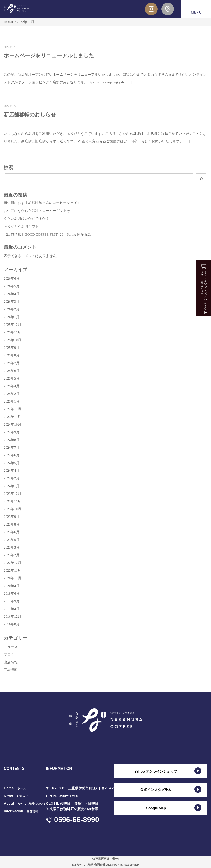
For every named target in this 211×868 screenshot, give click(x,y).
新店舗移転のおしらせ (30, 115)
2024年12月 (12, 409)
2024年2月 (12, 478)
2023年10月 (12, 509)
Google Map (156, 808)
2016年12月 (12, 617)
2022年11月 (12, 570)
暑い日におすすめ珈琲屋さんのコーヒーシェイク (42, 203)
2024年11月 (12, 417)
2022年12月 (12, 563)
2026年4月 (12, 294)
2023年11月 (12, 501)
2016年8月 (12, 624)
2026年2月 (12, 309)
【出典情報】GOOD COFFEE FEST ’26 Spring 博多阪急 (47, 234)
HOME (9, 22)
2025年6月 (12, 371)
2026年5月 (12, 286)
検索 (8, 167)
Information (21, 811)
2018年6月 (12, 593)
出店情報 (11, 662)
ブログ (9, 654)
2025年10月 (12, 340)
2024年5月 (12, 463)
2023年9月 (12, 517)
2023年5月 (12, 540)
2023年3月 (12, 547)
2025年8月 (12, 355)
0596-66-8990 (77, 820)
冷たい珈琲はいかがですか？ (26, 219)
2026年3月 (12, 302)
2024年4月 (12, 471)
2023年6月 (12, 532)
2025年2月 (12, 394)
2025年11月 (12, 332)
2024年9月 (12, 432)
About (25, 803)
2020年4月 (12, 586)
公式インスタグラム (156, 790)
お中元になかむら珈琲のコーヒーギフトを (37, 211)
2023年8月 (12, 524)
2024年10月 (12, 424)
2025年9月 (12, 348)
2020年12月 (12, 578)
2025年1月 (12, 401)
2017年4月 (12, 609)
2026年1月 (12, 317)
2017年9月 (12, 601)
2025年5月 (12, 378)
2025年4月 (12, 386)
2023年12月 (12, 494)
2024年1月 (12, 486)
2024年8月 (12, 440)
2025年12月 (12, 325)
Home (15, 788)
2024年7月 (12, 448)
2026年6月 (12, 278)
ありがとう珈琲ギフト (21, 227)
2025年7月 (12, 363)
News (16, 796)
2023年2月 (12, 555)
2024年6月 (12, 455)
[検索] (201, 179)
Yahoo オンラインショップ (156, 771)
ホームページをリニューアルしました (49, 56)
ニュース (11, 647)
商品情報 (11, 670)
